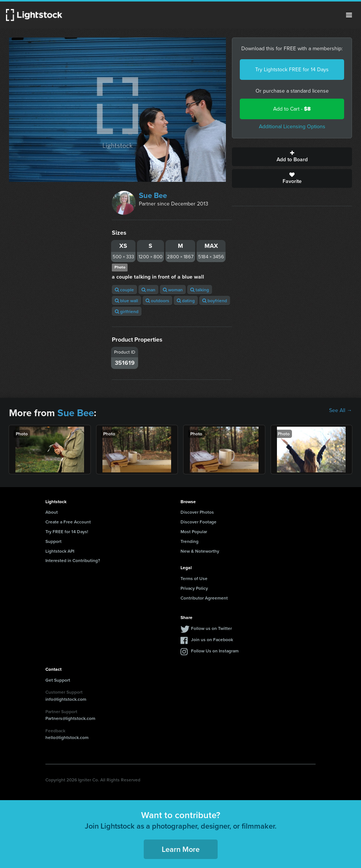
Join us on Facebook (212, 639)
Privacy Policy (194, 588)
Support (53, 541)
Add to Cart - (292, 109)
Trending (190, 541)
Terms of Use (194, 578)
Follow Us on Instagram (215, 651)
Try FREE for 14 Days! (67, 531)
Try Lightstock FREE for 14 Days (292, 70)
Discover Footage (199, 522)
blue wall (126, 301)
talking (200, 290)
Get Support (58, 680)
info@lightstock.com (66, 699)
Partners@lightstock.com (70, 718)
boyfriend (215, 301)
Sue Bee (153, 195)
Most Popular (194, 531)
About (52, 512)
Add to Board (292, 157)
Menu (349, 15)
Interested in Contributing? (73, 560)
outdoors (157, 301)
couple (124, 290)
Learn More (181, 849)
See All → (341, 411)
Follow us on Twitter (211, 628)
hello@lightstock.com (67, 737)
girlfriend (127, 311)
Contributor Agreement (204, 598)
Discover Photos (197, 512)
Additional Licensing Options (292, 127)
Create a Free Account (68, 522)
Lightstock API (60, 551)
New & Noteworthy (200, 551)
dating (186, 301)
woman (173, 290)
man (148, 290)
